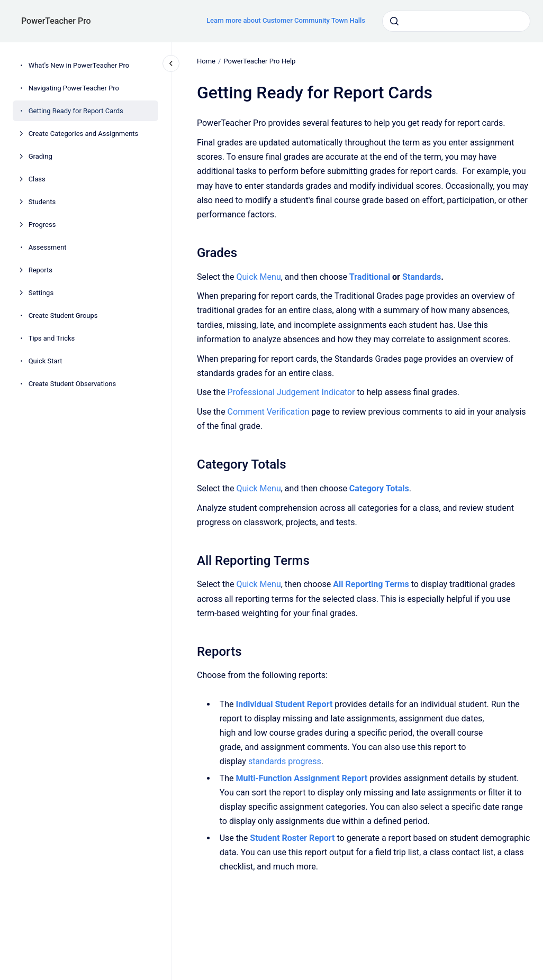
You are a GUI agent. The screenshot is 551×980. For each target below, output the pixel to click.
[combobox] (456, 21)
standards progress (285, 761)
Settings (41, 293)
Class (37, 179)
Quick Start (46, 361)
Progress (42, 225)
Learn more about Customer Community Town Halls (286, 20)
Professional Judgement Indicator (291, 392)
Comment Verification (268, 412)
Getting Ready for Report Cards (76, 111)
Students (42, 202)
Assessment (48, 247)
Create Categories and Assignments (84, 134)
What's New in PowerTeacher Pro (79, 65)
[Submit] (394, 21)
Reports (40, 270)
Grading (40, 156)
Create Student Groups (63, 315)
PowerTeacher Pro (56, 21)
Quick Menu (258, 277)
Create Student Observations (72, 384)
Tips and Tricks (52, 338)
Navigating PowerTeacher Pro (74, 88)
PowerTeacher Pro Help (259, 61)
